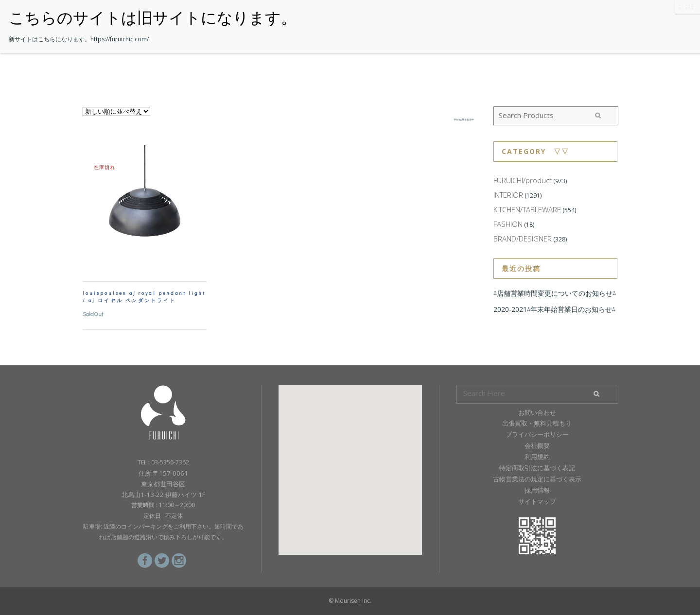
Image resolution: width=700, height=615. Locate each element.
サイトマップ (537, 501)
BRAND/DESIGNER (523, 239)
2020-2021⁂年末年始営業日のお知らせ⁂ (554, 309)
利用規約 (537, 457)
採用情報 (537, 490)
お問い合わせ (537, 412)
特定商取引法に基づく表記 (537, 468)
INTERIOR (508, 195)
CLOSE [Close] (687, 7)
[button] (350, 461)
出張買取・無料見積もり (537, 423)
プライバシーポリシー (537, 434)
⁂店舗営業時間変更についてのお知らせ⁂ (555, 293)
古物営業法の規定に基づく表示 (537, 479)
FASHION (508, 224)
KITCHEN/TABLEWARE (527, 209)
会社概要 (537, 445)
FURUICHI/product (523, 180)
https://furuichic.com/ (120, 39)
